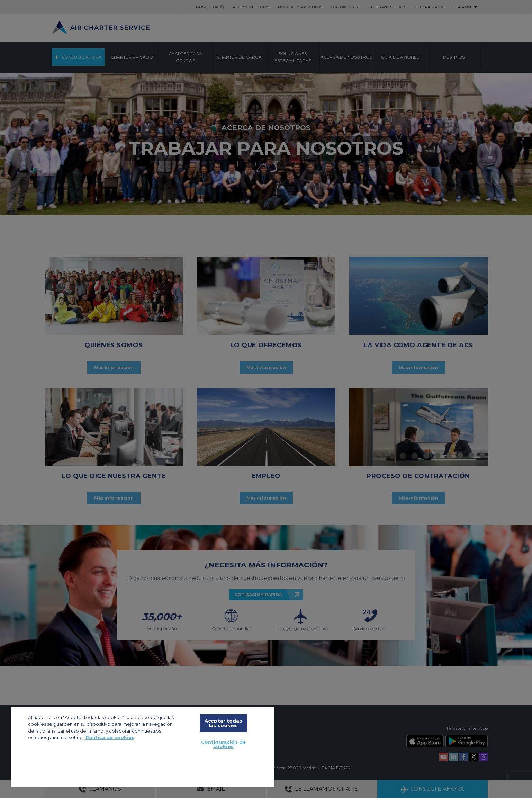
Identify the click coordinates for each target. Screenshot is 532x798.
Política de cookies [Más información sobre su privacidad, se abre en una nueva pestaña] (110, 737)
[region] (143, 747)
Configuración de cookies (223, 744)
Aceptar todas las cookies (223, 723)
